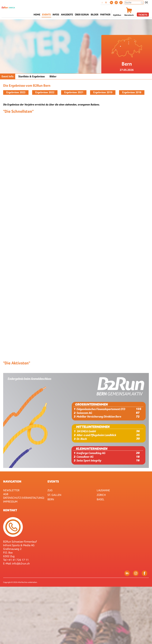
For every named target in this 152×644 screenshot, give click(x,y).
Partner (105, 15)
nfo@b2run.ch (21, 563)
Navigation (12, 481)
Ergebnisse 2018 (132, 92)
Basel (101, 499)
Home (37, 15)
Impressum (10, 501)
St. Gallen (54, 495)
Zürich (101, 495)
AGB (6, 494)
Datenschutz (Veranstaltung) (24, 498)
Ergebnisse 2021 (74, 92)
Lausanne (103, 490)
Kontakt (10, 510)
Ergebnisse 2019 (103, 92)
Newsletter (11, 490)
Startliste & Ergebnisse (32, 76)
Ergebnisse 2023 (16, 92)
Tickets (143, 15)
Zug (50, 490)
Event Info (8, 76)
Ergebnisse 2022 (45, 92)
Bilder (95, 15)
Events (53, 481)
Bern (51, 499)
